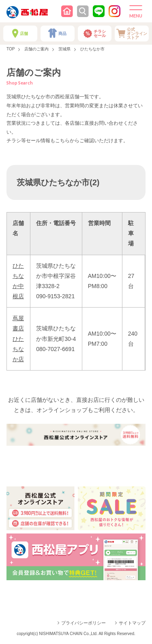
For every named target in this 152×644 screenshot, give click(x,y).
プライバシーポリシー (83, 623)
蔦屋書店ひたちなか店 (18, 339)
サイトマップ (132, 623)
